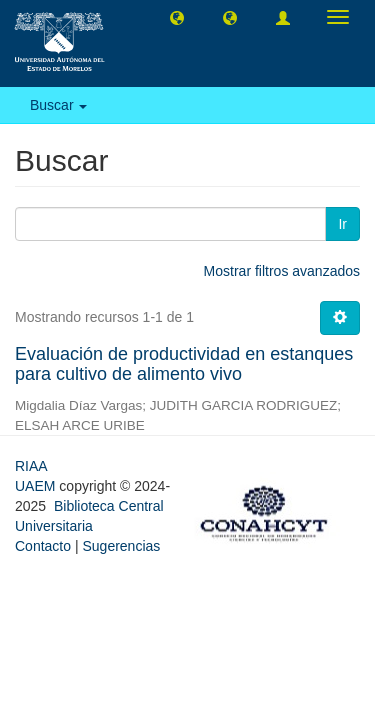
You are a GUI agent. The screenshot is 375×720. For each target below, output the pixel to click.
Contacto (43, 546)
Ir (342, 224)
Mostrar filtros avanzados (282, 271)
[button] (177, 17)
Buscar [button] (58, 105)
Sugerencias (121, 546)
